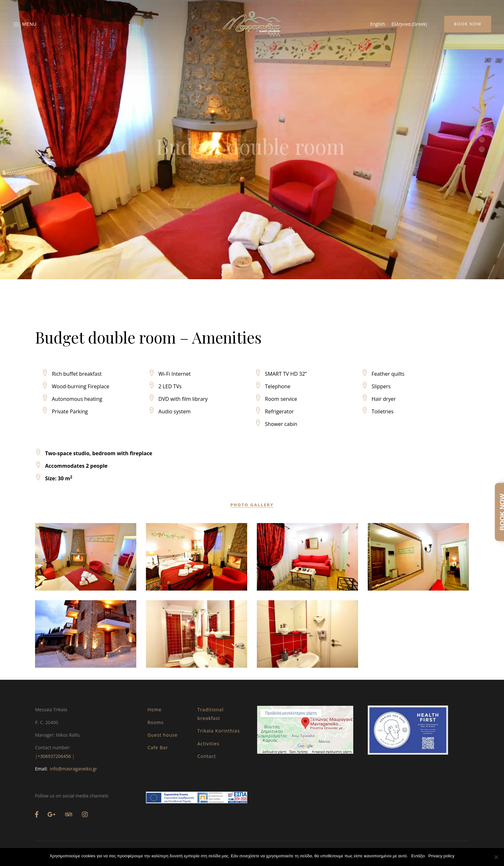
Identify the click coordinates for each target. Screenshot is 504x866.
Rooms (156, 722)
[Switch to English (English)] (378, 24)
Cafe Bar (158, 747)
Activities (208, 744)
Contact (207, 756)
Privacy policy (441, 856)
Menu (25, 24)
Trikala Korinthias (219, 731)
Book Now (468, 24)
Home (155, 709)
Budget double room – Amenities (148, 556)
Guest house (163, 735)
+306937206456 (54, 756)
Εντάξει (418, 856)
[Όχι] (496, 857)
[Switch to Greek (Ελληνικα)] (409, 24)
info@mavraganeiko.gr (73, 769)
